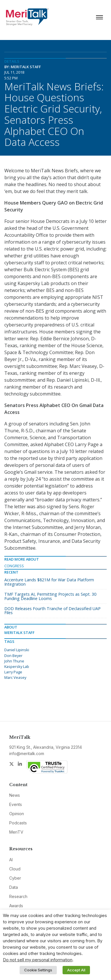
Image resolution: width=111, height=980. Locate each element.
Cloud (15, 869)
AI (11, 860)
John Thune (14, 661)
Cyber (15, 878)
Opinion (17, 814)
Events (16, 804)
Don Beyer (13, 656)
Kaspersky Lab (17, 666)
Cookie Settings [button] (38, 970)
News (15, 795)
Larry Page (13, 672)
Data (14, 887)
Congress (14, 566)
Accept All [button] (76, 970)
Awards (16, 906)
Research (18, 896)
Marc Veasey (15, 677)
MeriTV (16, 832)
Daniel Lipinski (17, 650)
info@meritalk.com (27, 753)
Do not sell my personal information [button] (38, 960)
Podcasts (18, 823)
